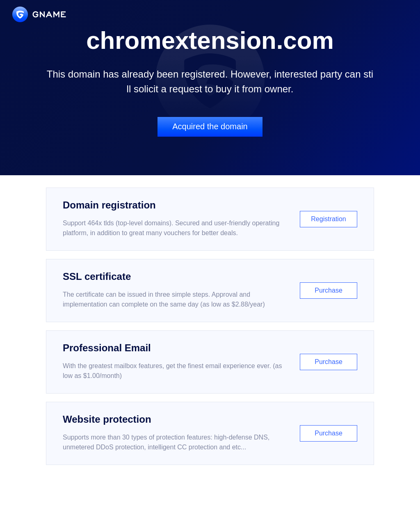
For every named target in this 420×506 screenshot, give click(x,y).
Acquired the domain (210, 126)
